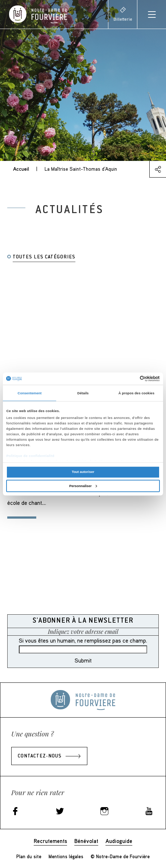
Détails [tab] (83, 393)
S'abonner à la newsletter (83, 621)
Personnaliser (83, 486)
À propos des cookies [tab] (136, 393)
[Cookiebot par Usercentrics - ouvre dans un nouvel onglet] (128, 379)
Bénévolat (86, 841)
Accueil (21, 169)
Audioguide (119, 841)
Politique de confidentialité (30, 456)
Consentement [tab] (30, 393)
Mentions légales (66, 856)
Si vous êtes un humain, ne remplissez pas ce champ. (83, 640)
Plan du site (29, 856)
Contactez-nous (40, 756)
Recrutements (50, 841)
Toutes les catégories (44, 257)
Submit (83, 660)
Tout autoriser (83, 472)
